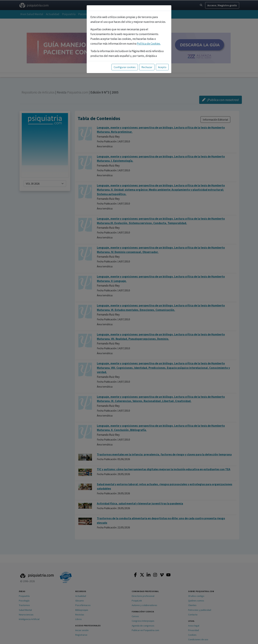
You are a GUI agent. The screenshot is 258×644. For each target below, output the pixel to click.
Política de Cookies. (149, 44)
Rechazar (147, 67)
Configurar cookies (125, 67)
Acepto (162, 67)
